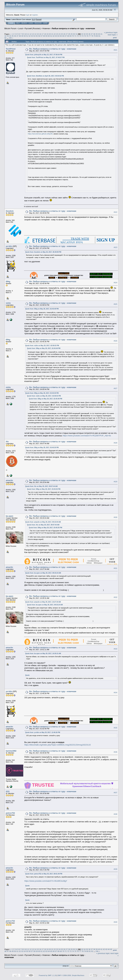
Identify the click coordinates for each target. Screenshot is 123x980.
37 (92, 34)
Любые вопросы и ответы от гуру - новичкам (73, 28)
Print (115, 38)
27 (67, 34)
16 (40, 34)
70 (73, 36)
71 (75, 36)
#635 (115, 728)
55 (37, 36)
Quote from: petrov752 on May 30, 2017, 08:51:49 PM (44, 874)
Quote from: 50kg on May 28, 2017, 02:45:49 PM (42, 309)
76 (87, 36)
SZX (8, 791)
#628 (115, 443)
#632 (115, 597)
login (28, 15)
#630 (115, 517)
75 (85, 36)
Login (31, 23)
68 (68, 36)
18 (45, 34)
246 (10, 38)
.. (52, 278)
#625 (115, 304)
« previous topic (111, 32)
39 (97, 34)
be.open (9, 516)
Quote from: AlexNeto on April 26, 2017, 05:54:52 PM (45, 76)
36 (89, 34)
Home (11, 23)
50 (25, 36)
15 (38, 34)
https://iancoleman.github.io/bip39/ (40, 134)
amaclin (9, 480)
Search (24, 23)
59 (46, 36)
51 (27, 36)
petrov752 (10, 813)
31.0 (33, 19)
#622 (115, 212)
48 (20, 36)
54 (34, 36)
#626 (115, 341)
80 (97, 36)
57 (42, 36)
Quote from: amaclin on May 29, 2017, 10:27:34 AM (43, 602)
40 (99, 34)
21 (52, 34)
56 (39, 36)
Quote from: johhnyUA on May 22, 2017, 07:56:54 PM (44, 55)
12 (31, 34)
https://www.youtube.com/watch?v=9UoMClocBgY (46, 881)
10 (26, 34)
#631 (115, 568)
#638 (115, 814)
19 (47, 34)
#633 (115, 649)
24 (59, 34)
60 (49, 36)
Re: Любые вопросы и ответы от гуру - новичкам (53, 49)
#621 (115, 50)
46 (15, 36)
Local (21, 28)
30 (74, 34)
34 (85, 34)
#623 (115, 247)
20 (50, 34)
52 (30, 36)
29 (72, 34)
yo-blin (9, 246)
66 (63, 36)
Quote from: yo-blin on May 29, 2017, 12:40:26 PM (43, 732)
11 (28, 34)
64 (58, 36)
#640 (115, 922)
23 (57, 34)
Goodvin (10, 211)
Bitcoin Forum (10, 28)
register (35, 15)
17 (43, 34)
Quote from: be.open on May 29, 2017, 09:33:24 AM (43, 573)
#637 (115, 793)
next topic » (113, 35)
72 (78, 36)
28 (69, 34)
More (45, 23)
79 (95, 36)
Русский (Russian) (33, 28)
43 (8, 36)
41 (101, 34)
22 (55, 34)
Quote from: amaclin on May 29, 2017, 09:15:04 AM (43, 522)
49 (22, 36)
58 (44, 36)
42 (5, 36)
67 (66, 36)
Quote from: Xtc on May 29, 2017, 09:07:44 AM (41, 486)
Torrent (39, 19)
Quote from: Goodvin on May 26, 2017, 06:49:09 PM (43, 252)
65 (61, 36)
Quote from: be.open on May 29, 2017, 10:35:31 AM (43, 654)
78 (92, 36)
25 (62, 34)
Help (18, 23)
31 (76, 34)
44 (10, 36)
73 (80, 36)
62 (54, 36)
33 (82, 34)
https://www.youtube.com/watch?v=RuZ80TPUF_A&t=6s (86, 436)
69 (70, 36)
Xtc (7, 442)
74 (83, 36)
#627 (115, 388)
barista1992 (11, 751)
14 (35, 34)
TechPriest (11, 49)
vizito (8, 303)
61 (51, 36)
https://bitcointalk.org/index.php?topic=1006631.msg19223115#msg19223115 (57, 745)
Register (38, 23)
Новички (46, 28)
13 (33, 34)
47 (17, 36)
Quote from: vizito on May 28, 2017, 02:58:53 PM (42, 346)
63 (56, 36)
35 (87, 34)
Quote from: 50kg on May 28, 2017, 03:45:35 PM (42, 393)
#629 (115, 482)
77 (90, 36)
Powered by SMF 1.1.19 (48, 975)
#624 (115, 283)
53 (32, 36)
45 (13, 36)
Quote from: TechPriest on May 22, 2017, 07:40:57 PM (46, 57)
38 (94, 34)
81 (99, 36)
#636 (115, 752)
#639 (115, 869)
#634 (115, 693)
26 (64, 34)
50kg (8, 281)
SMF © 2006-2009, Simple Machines (71, 975)
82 (5, 38)
